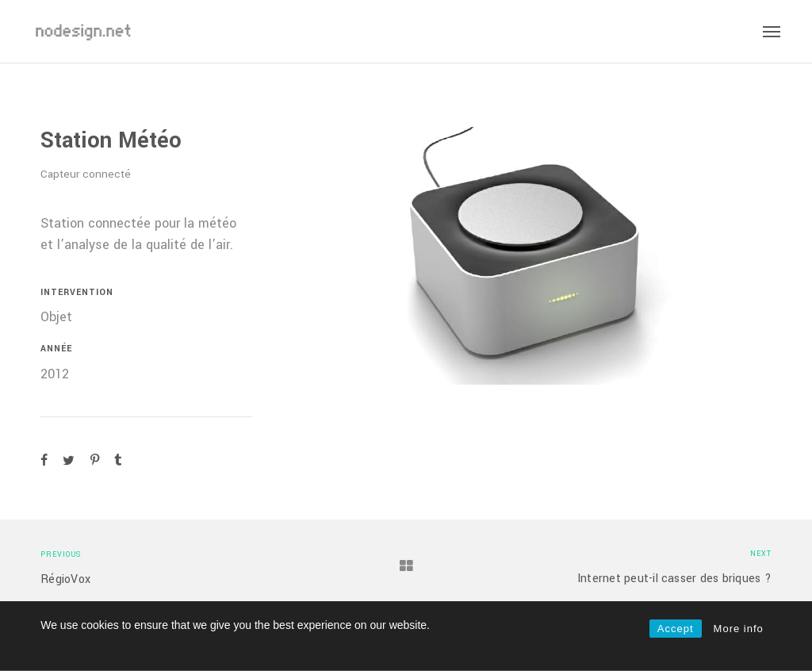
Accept (676, 629)
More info (739, 629)
